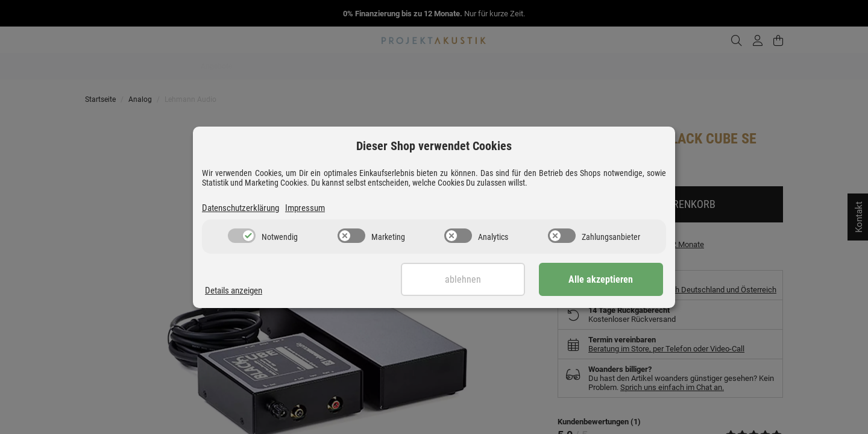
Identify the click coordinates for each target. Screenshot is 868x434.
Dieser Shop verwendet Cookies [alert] (434, 146)
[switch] (242, 236)
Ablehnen (468, 279)
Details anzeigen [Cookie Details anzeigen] (234, 291)
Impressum (305, 208)
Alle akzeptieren (603, 279)
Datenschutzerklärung (241, 208)
